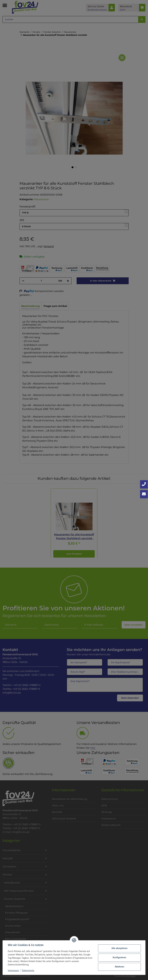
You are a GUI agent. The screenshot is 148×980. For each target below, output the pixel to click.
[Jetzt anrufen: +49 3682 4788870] (144, 484)
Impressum (13, 970)
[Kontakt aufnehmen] (144, 494)
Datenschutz (28, 970)
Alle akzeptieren (119, 948)
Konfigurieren (119, 957)
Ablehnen (119, 967)
